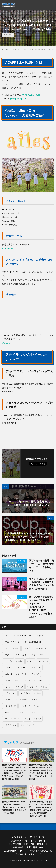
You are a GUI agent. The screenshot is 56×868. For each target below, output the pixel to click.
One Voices (8, 248)
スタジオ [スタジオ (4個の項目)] (27, 680)
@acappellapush (18, 99)
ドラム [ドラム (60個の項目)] (45, 687)
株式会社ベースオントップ (28, 854)
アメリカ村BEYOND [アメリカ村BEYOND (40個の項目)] (33, 642)
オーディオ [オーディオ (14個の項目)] (38, 655)
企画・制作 (18, 847)
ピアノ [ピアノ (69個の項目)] (35, 699)
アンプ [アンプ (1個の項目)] (27, 648)
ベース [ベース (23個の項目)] (8, 712)
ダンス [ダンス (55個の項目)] (20, 687)
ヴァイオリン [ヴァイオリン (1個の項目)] (40, 648)
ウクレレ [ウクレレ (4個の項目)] (9, 655)
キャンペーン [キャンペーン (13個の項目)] (21, 668)
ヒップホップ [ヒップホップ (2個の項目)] (11, 706)
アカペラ (7, 35)
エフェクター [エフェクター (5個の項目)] (23, 655)
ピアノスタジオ (38, 841)
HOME (5, 49)
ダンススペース (37, 837)
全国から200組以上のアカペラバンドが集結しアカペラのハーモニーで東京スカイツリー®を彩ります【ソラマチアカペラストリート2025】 (41, 772)
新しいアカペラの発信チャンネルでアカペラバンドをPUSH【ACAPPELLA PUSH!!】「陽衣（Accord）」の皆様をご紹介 (41, 607)
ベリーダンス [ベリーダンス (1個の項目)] (21, 712)
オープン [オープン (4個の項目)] (9, 661)
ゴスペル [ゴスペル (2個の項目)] (9, 674)
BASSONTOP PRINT (14, 851)
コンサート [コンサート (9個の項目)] (22, 674)
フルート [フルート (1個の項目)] (39, 706)
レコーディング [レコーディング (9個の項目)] (27, 725)
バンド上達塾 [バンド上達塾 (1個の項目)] (21, 699)
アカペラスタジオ (19, 841)
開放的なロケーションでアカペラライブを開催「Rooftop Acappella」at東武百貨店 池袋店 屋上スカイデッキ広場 (14, 807)
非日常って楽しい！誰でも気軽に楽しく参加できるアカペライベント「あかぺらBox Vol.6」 (41, 584)
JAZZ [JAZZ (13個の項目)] (7, 636)
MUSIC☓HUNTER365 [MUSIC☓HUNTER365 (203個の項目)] (23, 636)
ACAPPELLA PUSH (31, 95)
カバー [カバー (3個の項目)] (31, 661)
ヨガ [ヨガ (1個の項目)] (28, 719)
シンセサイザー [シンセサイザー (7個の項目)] (11, 680)
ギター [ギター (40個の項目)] (8, 668)
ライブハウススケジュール (40, 851)
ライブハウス (15, 844)
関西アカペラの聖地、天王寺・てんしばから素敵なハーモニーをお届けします (41, 566)
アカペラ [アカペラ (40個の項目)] (40, 636)
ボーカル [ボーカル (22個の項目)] (36, 712)
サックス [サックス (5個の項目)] (36, 674)
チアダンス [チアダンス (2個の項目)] (33, 687)
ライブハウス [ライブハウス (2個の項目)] (11, 725)
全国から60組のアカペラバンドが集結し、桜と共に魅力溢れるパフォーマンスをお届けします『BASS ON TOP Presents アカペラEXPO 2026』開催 (14, 772)
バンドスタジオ (19, 837)
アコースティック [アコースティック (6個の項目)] (12, 642)
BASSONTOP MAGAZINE (36, 861)
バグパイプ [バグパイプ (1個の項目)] (26, 693)
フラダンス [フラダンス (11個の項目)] (26, 706)
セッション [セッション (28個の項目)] (40, 680)
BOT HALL (29, 844)
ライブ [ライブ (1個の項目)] (38, 719)
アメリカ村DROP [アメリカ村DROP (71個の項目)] (12, 648)
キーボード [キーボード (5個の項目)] (44, 661)
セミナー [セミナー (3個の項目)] (9, 687)
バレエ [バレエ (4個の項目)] (38, 693)
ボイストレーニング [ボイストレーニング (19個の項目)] (13, 719)
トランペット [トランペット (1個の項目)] (11, 693)
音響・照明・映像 (35, 847)
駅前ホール (42, 844)
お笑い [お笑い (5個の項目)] (20, 661)
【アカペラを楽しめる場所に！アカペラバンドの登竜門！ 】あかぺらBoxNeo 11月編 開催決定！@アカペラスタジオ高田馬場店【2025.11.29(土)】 (41, 809)
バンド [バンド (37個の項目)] (8, 699)
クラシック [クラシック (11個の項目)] (36, 668)
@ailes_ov (7, 343)
